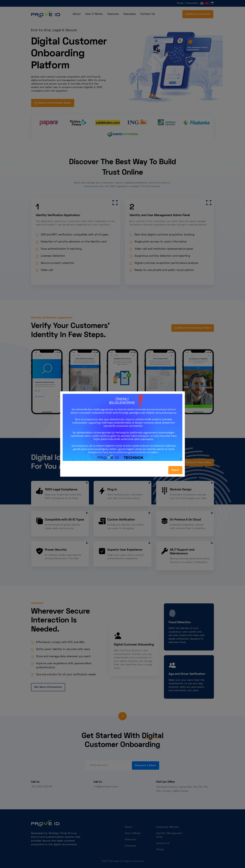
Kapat (175, 470)
